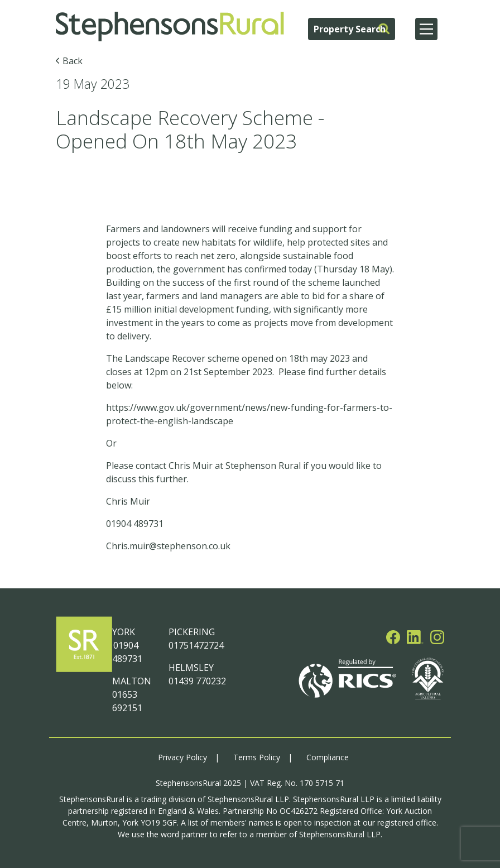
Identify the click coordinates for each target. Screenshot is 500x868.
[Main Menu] (426, 29)
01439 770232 (197, 681)
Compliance (328, 757)
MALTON (132, 681)
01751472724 (196, 645)
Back (73, 61)
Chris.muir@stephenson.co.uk (168, 546)
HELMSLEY (191, 668)
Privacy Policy (182, 757)
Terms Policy (257, 757)
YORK (124, 632)
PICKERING (192, 632)
